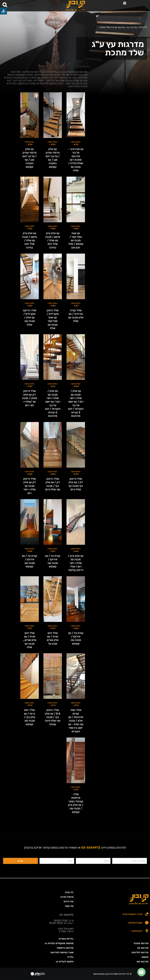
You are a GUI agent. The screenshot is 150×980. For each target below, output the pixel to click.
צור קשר (69, 906)
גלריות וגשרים (66, 939)
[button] (124, 3)
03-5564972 (67, 915)
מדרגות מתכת (141, 943)
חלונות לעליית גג (65, 961)
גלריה (70, 957)
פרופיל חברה (67, 897)
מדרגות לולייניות (140, 952)
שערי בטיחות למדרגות (62, 952)
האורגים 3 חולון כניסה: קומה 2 (66, 930)
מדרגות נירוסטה (65, 948)
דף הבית (69, 892)
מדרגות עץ (143, 948)
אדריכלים (69, 901)
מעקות (145, 957)
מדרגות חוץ (143, 961)
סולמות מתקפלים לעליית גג (59, 943)
